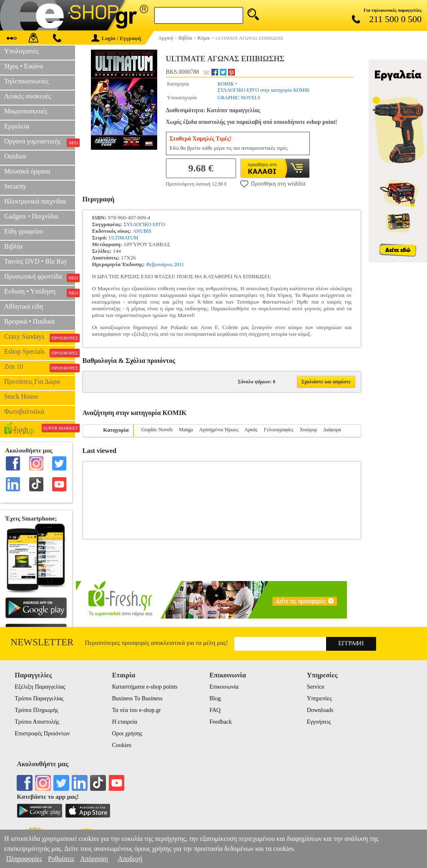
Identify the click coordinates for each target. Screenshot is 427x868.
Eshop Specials (40, 352)
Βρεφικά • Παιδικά (29, 321)
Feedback (221, 722)
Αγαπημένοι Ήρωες (219, 430)
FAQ (215, 710)
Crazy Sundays (40, 337)
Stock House (21, 396)
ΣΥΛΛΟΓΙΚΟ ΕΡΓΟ (144, 224)
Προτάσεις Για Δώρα (32, 381)
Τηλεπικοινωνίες (26, 81)
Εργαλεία (17, 126)
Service (316, 687)
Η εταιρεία (125, 722)
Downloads (320, 710)
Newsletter (42, 642)
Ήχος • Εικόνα (24, 66)
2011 (179, 264)
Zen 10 (40, 367)
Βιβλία (13, 246)
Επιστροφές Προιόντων (42, 733)
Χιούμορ (308, 430)
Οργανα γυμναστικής (40, 142)
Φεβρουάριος (159, 264)
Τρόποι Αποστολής (37, 722)
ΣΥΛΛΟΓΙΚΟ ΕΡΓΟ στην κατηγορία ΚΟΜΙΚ (264, 90)
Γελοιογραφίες (279, 430)
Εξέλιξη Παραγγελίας (40, 687)
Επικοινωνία (224, 687)
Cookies (122, 745)
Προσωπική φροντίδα (40, 277)
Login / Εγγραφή (116, 38)
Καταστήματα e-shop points (145, 687)
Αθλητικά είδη (24, 306)
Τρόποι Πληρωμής (36, 710)
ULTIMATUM (123, 238)
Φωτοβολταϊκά (24, 411)
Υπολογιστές (21, 51)
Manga (186, 430)
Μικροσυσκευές (26, 111)
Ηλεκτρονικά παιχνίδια (35, 201)
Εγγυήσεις (319, 722)
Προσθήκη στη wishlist (273, 184)
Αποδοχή (130, 859)
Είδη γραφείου (24, 231)
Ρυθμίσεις (61, 859)
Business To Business (137, 698)
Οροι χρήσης (127, 733)
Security (15, 186)
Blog (215, 698)
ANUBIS (142, 231)
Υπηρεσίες (319, 698)
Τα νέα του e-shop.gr (137, 710)
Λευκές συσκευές (28, 96)
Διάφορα (332, 430)
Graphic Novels (157, 430)
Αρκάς (251, 430)
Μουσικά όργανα (27, 171)
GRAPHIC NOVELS (239, 98)
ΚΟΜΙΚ (226, 84)
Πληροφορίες (24, 859)
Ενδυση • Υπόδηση (40, 292)
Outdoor (15, 156)
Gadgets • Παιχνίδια (31, 216)
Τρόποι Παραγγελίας (39, 698)
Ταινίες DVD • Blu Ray (36, 261)
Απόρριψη (94, 859)
